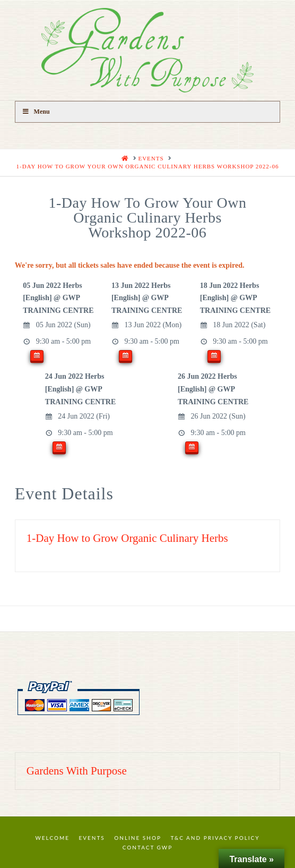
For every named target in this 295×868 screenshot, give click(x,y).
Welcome (52, 838)
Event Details (64, 493)
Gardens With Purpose (77, 771)
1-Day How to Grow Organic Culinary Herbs (127, 538)
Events (92, 838)
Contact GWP (147, 847)
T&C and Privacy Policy (215, 838)
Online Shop (138, 838)
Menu (36, 112)
